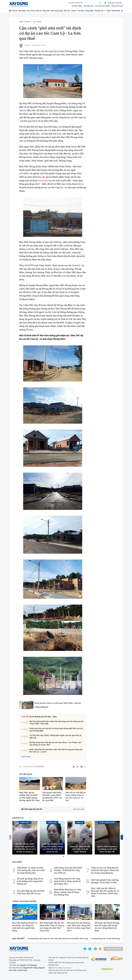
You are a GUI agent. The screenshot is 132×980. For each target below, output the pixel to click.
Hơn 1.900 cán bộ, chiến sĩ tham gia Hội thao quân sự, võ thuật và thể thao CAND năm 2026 (105, 892)
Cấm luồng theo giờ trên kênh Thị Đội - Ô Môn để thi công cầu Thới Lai (68, 870)
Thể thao (81, 11)
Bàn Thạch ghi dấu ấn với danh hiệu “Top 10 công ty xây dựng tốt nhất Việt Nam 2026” (52, 927)
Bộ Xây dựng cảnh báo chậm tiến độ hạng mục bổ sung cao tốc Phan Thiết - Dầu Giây (57, 723)
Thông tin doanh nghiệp (24, 901)
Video (108, 11)
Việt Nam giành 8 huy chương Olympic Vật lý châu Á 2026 (105, 881)
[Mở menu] (122, 11)
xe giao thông (77, 6)
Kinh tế (39, 11)
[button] (64, 856)
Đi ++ (103, 11)
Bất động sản (89, 6)
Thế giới (97, 11)
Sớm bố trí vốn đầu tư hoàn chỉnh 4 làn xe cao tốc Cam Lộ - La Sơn (76, 796)
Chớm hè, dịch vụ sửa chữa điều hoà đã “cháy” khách (80, 849)
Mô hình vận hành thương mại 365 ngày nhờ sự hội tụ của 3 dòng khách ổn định (107, 927)
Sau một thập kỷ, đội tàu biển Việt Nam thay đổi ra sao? (31, 892)
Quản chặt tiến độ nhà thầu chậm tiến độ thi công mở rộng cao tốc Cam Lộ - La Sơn (56, 751)
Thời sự (15, 11)
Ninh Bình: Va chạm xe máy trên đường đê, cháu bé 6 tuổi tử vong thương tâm (31, 870)
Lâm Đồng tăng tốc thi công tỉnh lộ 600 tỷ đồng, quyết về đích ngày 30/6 (67, 881)
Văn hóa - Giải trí (70, 11)
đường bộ (43, 181)
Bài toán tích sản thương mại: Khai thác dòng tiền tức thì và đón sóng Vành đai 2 (79, 927)
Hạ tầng (37, 22)
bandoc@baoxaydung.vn (63, 968)
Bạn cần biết (19, 939)
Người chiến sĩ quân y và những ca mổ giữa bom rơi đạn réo (107, 849)
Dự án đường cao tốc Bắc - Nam (43, 717)
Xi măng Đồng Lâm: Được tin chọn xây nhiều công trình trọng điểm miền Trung (58, 938)
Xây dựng (22, 11)
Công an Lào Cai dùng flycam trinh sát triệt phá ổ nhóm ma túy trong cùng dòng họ (105, 870)
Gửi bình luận (79, 809)
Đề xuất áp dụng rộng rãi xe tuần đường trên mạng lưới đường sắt (30, 881)
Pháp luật (46, 11)
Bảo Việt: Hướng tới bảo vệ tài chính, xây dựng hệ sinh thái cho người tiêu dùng (25, 927)
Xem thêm (26, 757)
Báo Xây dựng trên (34, 767)
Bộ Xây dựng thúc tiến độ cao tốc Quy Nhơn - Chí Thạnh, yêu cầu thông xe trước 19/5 (55, 744)
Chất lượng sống (57, 11)
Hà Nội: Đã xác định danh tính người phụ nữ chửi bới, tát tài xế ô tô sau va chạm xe (25, 848)
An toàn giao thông (102, 6)
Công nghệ (89, 11)
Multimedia (116, 11)
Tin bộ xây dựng (117, 6)
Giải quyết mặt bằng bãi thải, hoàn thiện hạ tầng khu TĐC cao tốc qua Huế (52, 796)
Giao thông (31, 11)
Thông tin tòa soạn (113, 949)
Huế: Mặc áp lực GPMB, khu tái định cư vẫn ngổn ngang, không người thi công (29, 796)
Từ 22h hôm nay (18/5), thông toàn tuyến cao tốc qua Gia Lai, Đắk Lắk (56, 737)
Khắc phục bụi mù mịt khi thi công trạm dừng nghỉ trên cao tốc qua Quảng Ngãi (56, 730)
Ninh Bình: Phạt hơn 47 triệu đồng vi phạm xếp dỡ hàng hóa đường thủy (68, 892)
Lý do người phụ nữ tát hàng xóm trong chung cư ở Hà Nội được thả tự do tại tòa (52, 848)
